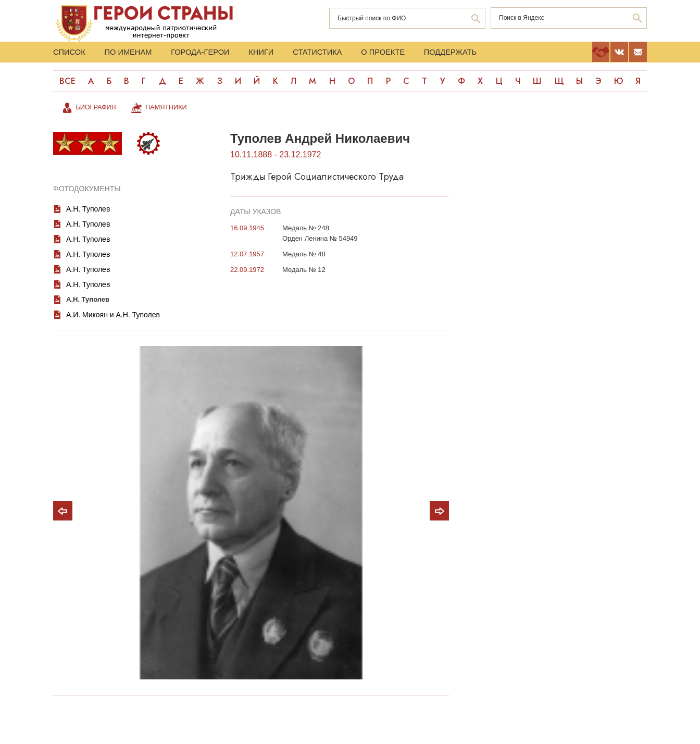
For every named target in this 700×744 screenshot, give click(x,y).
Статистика (363, 54)
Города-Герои (224, 54)
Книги (296, 54)
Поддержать (518, 54)
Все (68, 87)
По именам (140, 54)
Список (71, 54)
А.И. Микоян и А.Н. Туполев (113, 321)
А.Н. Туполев (88, 216)
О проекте (440, 54)
